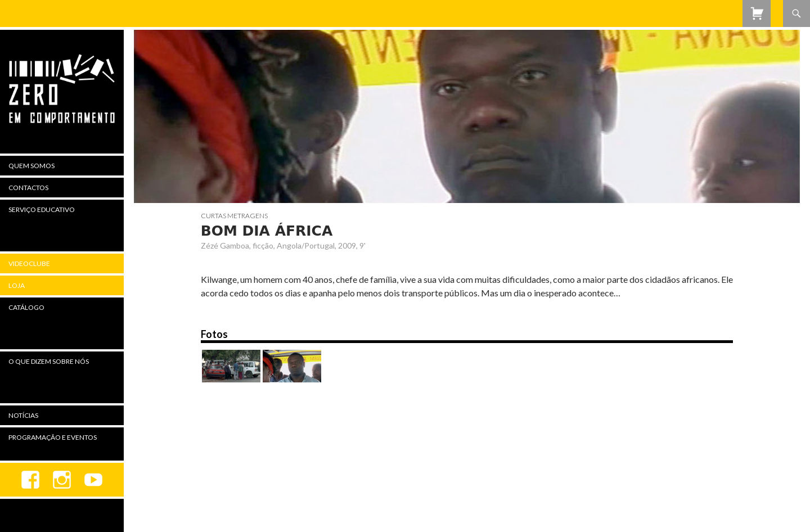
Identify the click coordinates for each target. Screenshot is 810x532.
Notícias (23, 415)
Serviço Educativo (42, 209)
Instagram (62, 480)
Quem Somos (31, 166)
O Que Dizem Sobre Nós (49, 361)
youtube (93, 480)
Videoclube (29, 263)
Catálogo (26, 307)
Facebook (30, 480)
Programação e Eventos (53, 437)
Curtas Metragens (234, 216)
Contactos (28, 188)
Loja (17, 285)
